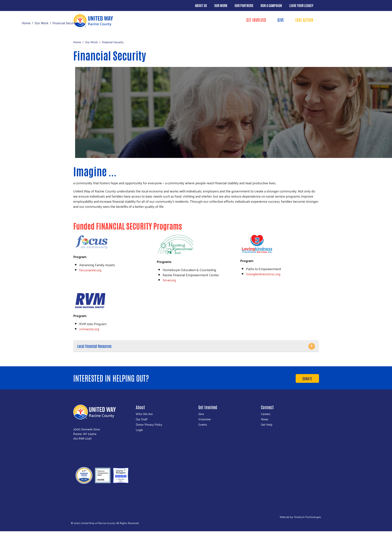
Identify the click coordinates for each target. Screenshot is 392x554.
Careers (266, 414)
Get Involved (256, 20)
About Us (201, 5)
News (265, 419)
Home (26, 23)
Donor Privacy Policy (149, 425)
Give (281, 20)
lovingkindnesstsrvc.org (263, 274)
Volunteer (205, 419)
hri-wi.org (169, 280)
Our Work (221, 5)
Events (203, 425)
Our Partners (244, 5)
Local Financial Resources (94, 346)
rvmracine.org (89, 329)
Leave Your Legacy (301, 5)
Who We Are (144, 414)
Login (139, 430)
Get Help (267, 425)
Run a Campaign (271, 5)
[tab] (196, 346)
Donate (307, 378)
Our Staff (142, 419)
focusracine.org (90, 270)
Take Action (304, 20)
